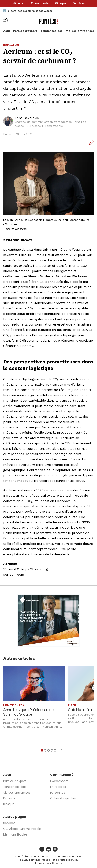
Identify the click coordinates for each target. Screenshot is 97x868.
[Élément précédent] (35, 750)
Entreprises (58, 787)
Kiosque (61, 3)
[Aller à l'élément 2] (45, 750)
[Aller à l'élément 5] (55, 750)
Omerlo (57, 863)
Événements (40, 3)
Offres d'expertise (63, 798)
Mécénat (18, 3)
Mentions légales (15, 834)
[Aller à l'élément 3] (48, 750)
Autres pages (15, 817)
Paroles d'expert (25, 31)
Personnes (58, 793)
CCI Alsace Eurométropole (22, 829)
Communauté (62, 775)
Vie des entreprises (80, 31)
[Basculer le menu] (6, 21)
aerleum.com (14, 574)
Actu (7, 31)
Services (79, 3)
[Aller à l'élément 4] (52, 750)
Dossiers (9, 798)
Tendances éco (52, 31)
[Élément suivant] (62, 750)
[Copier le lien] (91, 143)
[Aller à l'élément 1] (42, 750)
